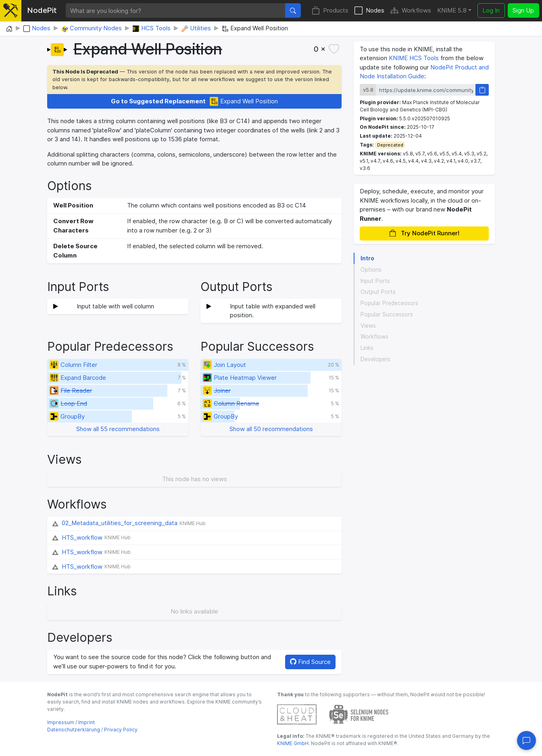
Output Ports (378, 292)
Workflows (411, 11)
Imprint (87, 722)
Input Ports (375, 281)
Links (367, 348)
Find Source (310, 662)
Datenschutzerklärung (74, 730)
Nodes (369, 11)
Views (368, 326)
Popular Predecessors (389, 303)
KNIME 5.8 (452, 10)
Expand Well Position (195, 102)
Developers (375, 359)
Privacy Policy (121, 730)
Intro (367, 258)
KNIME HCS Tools (414, 58)
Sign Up (523, 10)
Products (330, 11)
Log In (491, 10)
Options (371, 270)
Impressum (61, 722)
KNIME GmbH (293, 743)
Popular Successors (387, 314)
